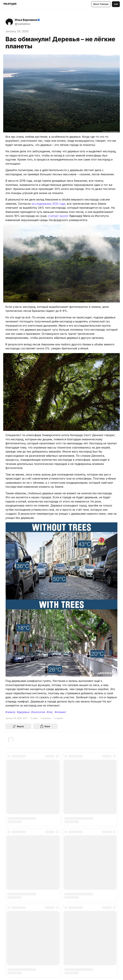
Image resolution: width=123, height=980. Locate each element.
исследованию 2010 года (48, 204)
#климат (60, 712)
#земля (10, 712)
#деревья (23, 712)
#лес (50, 712)
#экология (38, 712)
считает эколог (58, 216)
